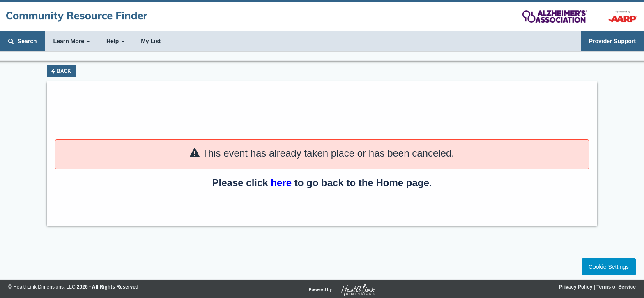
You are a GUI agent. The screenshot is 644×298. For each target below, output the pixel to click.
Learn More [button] (72, 41)
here (281, 183)
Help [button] (115, 41)
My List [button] (151, 41)
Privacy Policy (576, 287)
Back (61, 71)
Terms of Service (616, 287)
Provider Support (612, 41)
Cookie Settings (609, 267)
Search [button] (23, 41)
